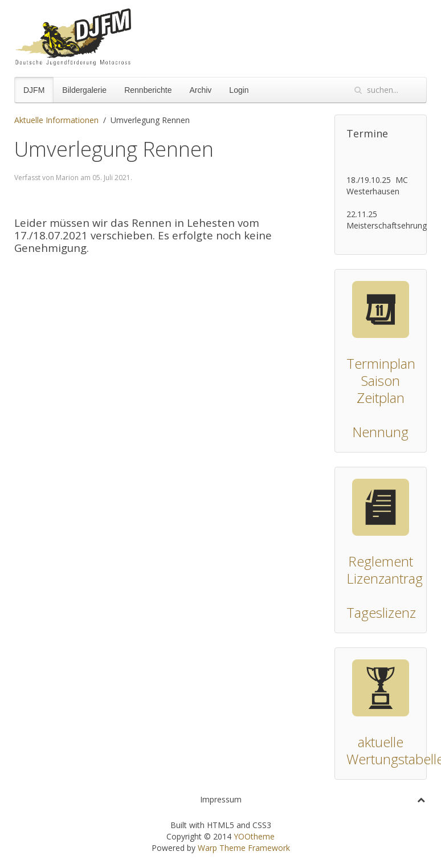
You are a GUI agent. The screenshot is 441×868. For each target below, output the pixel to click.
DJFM (34, 90)
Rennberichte (148, 90)
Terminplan (381, 363)
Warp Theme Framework (244, 848)
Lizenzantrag (385, 578)
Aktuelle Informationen (56, 120)
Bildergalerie (84, 90)
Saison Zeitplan (381, 389)
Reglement (381, 561)
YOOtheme (254, 836)
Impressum (221, 799)
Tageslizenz (381, 612)
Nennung (380, 432)
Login (239, 90)
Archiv (200, 90)
